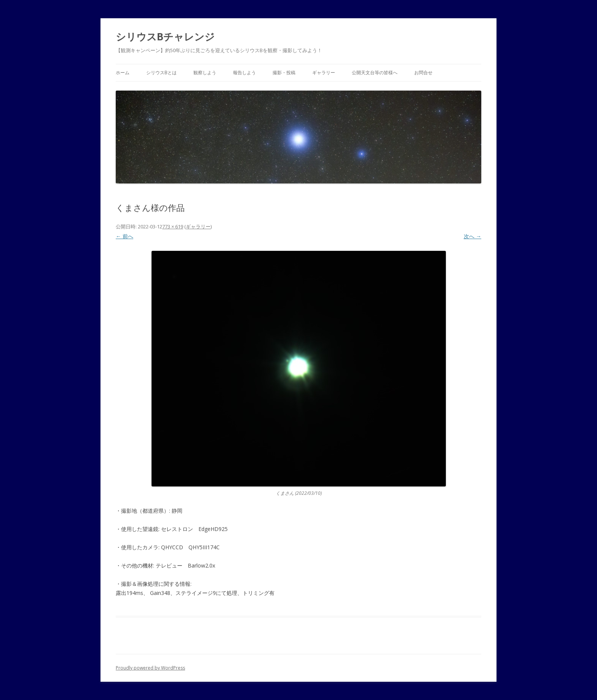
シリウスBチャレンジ (165, 37)
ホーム (123, 73)
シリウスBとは (161, 73)
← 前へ (125, 236)
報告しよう (244, 73)
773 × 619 (173, 226)
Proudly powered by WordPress (150, 668)
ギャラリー (324, 73)
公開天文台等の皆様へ (375, 73)
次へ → (472, 236)
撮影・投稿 (284, 73)
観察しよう (205, 73)
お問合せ (423, 73)
